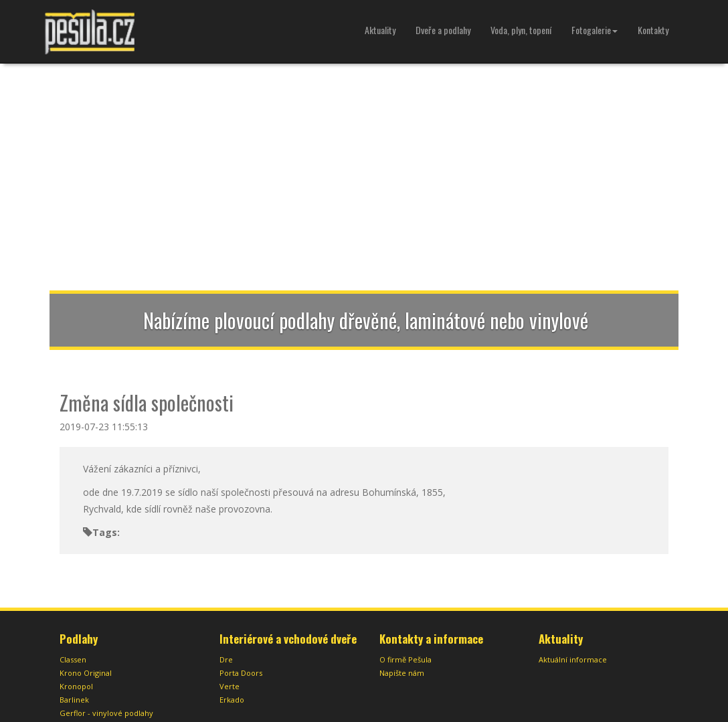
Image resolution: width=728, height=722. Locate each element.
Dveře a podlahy (443, 30)
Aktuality (380, 30)
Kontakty (653, 30)
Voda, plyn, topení (521, 30)
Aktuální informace (573, 659)
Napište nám (402, 673)
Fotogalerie (595, 30)
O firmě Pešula (405, 659)
